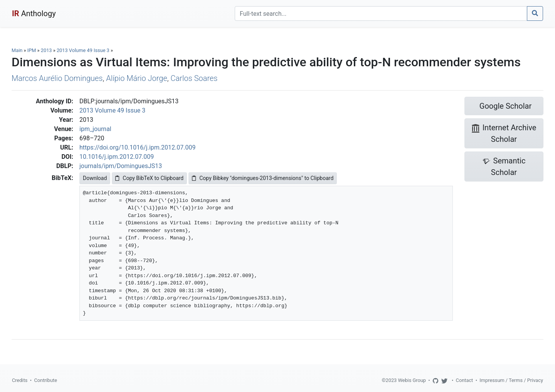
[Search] (381, 13)
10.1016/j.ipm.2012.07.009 (117, 157)
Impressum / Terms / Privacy (511, 380)
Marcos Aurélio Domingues (57, 78)
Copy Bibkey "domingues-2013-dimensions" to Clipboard (263, 178)
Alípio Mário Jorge (137, 78)
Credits (20, 380)
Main (17, 50)
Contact (465, 380)
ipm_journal (95, 129)
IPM (32, 50)
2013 (46, 50)
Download (95, 178)
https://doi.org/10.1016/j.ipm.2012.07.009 (137, 147)
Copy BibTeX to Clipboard (149, 178)
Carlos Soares (194, 78)
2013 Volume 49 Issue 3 (84, 50)
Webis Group (412, 380)
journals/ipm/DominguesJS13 (121, 166)
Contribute (45, 380)
